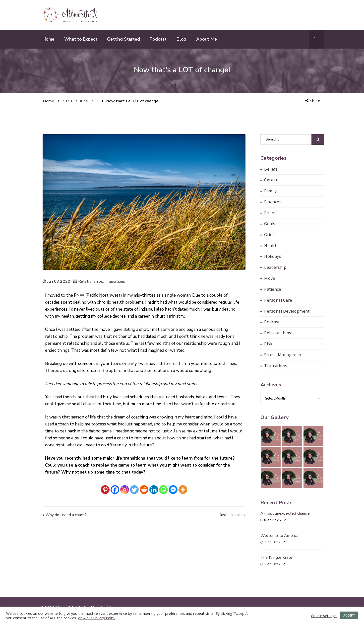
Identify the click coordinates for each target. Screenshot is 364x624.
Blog (181, 39)
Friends (272, 213)
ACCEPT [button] (349, 615)
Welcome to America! (280, 536)
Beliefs (271, 169)
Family (270, 191)
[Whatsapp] (163, 490)
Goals (270, 224)
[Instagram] (125, 490)
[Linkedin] (154, 490)
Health (271, 246)
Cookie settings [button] (324, 616)
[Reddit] (144, 490)
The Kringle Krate (276, 557)
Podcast (158, 39)
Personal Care (278, 300)
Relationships (91, 281)
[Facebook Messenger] (173, 490)
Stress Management (284, 355)
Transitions (115, 281)
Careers (272, 180)
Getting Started (123, 39)
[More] (183, 490)
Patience (273, 289)
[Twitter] (134, 490)
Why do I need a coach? (65, 515)
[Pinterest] (105, 490)
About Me (206, 39)
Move (270, 278)
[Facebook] (115, 490)
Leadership (275, 267)
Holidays (273, 256)
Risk (268, 344)
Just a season (233, 515)
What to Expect (81, 39)
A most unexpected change (285, 513)
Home (48, 39)
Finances (273, 202)
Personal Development (287, 311)
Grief (269, 235)
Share (313, 101)
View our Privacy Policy (96, 618)
